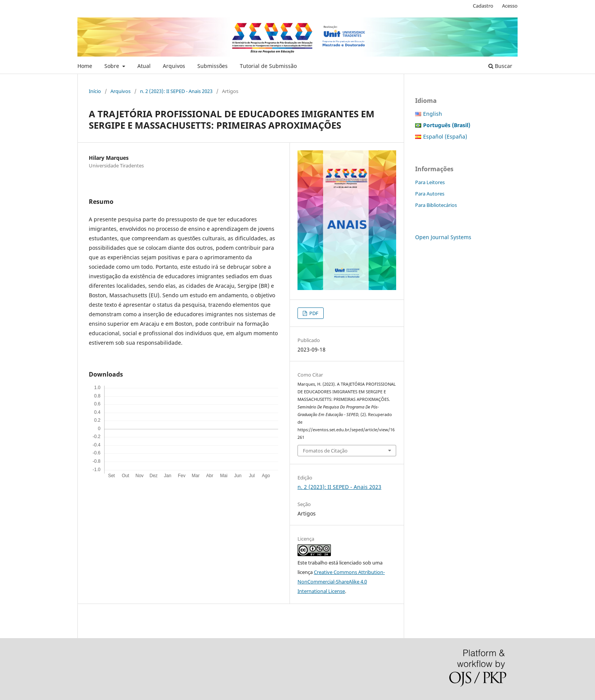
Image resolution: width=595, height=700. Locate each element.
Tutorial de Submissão (268, 66)
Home (85, 66)
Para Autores (430, 194)
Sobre (113, 66)
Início (95, 91)
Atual (144, 66)
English (433, 114)
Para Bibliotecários (436, 205)
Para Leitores (430, 182)
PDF (313, 313)
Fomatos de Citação (325, 451)
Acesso (510, 6)
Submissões (212, 66)
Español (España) (445, 136)
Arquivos (174, 66)
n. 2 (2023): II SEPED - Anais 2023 (176, 91)
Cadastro (483, 6)
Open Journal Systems (443, 237)
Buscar (500, 66)
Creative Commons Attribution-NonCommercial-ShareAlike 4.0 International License (341, 582)
